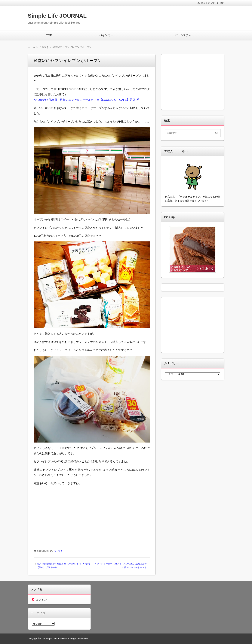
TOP (49, 35)
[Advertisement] (63, 512)
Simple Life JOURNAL (57, 16)
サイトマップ (208, 3)
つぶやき (58, 551)
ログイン (41, 600)
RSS (222, 3)
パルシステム (183, 35)
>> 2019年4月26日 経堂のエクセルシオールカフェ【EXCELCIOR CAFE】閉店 (84, 100)
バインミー (106, 35)
